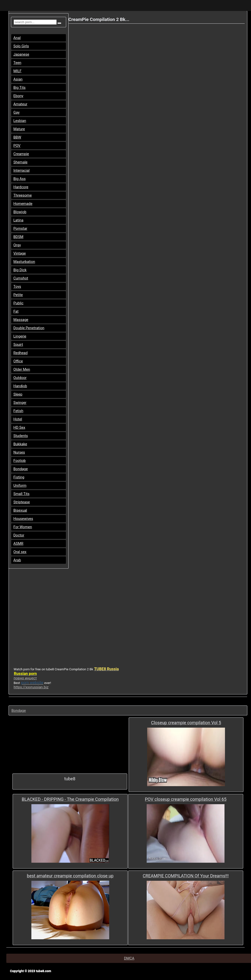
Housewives (23, 519)
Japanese (21, 54)
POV (17, 146)
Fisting (19, 477)
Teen (17, 63)
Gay (16, 112)
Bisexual (20, 510)
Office (18, 361)
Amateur (20, 104)
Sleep (18, 394)
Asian (18, 79)
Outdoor (20, 378)
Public (18, 303)
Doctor (19, 535)
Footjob (20, 461)
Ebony (18, 96)
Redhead (21, 353)
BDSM (18, 237)
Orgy (17, 245)
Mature (19, 129)
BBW (17, 137)
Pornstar (20, 228)
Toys (17, 287)
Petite (18, 295)
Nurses (19, 452)
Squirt (18, 345)
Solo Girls (21, 46)
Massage (21, 320)
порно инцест (25, 678)
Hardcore (21, 187)
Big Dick (20, 270)
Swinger (20, 403)
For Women (23, 527)
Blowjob (20, 212)
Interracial (22, 170)
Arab (17, 560)
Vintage (20, 253)
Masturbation (24, 262)
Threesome (22, 195)
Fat (16, 311)
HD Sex (19, 427)
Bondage (21, 469)
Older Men (22, 369)
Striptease (22, 502)
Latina (18, 220)
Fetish (18, 411)
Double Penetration (29, 328)
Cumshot (21, 278)
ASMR (18, 544)
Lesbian (20, 121)
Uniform (20, 485)
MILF (18, 71)
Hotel (18, 419)
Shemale (20, 162)
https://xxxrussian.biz (31, 687)
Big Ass (19, 179)
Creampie (21, 154)
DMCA (129, 958)
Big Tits (19, 88)
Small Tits (21, 494)
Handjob (20, 386)
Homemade (23, 204)
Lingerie (20, 336)
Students (21, 436)
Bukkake (20, 444)
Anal (17, 38)
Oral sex (20, 552)
